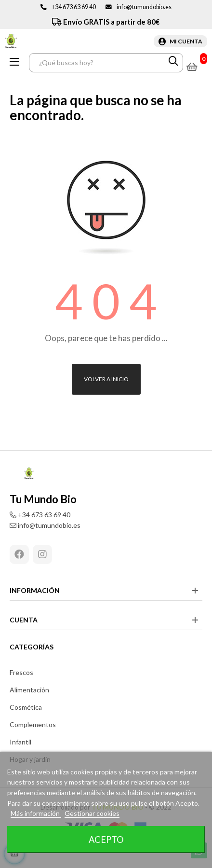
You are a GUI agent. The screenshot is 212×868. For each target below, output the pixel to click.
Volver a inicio (106, 379)
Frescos (21, 672)
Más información (36, 813)
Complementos (33, 724)
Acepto (106, 840)
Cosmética (26, 707)
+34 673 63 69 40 (74, 7)
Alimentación (29, 690)
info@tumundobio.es (144, 7)
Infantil (20, 742)
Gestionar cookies (92, 813)
